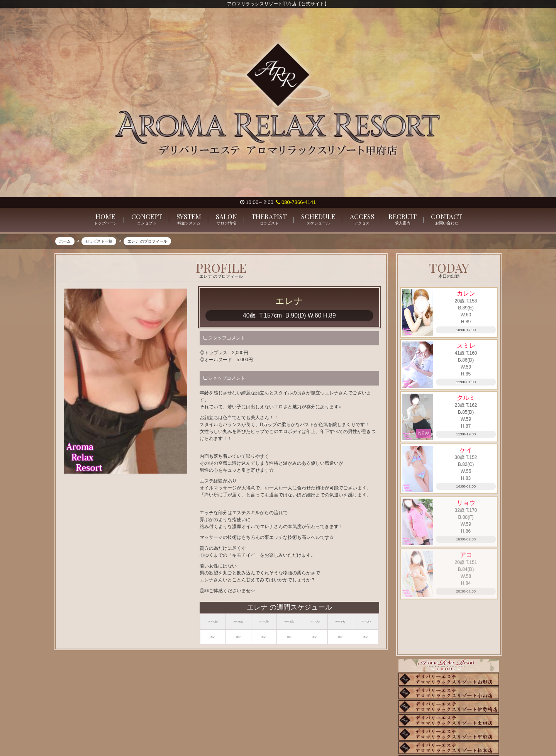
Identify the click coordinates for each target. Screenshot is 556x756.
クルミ (466, 398)
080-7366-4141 (296, 202)
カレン (466, 294)
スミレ (466, 346)
